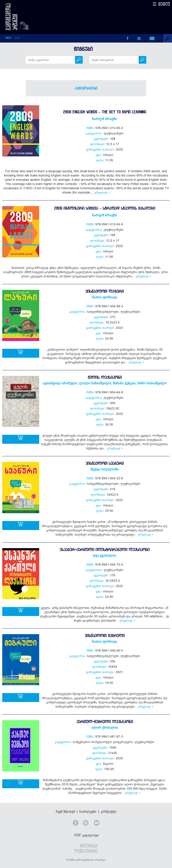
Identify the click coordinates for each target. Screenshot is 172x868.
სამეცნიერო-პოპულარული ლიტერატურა (103, 742)
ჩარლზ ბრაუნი (104, 119)
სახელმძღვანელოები (103, 312)
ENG (17, 38)
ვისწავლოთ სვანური (105, 463)
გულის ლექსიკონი (105, 377)
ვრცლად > (102, 192)
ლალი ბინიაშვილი (95, 383)
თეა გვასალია (104, 555)
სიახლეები (88, 811)
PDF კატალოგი (87, 835)
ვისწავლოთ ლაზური (104, 291)
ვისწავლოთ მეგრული (105, 636)
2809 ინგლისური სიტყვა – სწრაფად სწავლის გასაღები (104, 208)
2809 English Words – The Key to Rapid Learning (104, 112)
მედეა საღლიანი (105, 469)
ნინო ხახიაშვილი (152, 383)
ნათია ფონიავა (104, 297)
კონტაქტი (109, 811)
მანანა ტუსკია (124, 383)
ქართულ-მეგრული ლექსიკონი (105, 722)
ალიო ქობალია (105, 727)
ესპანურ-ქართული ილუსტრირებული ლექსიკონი (104, 550)
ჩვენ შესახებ (65, 811)
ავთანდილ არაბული (60, 383)
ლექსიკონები (114, 133)
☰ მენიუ (161, 4)
